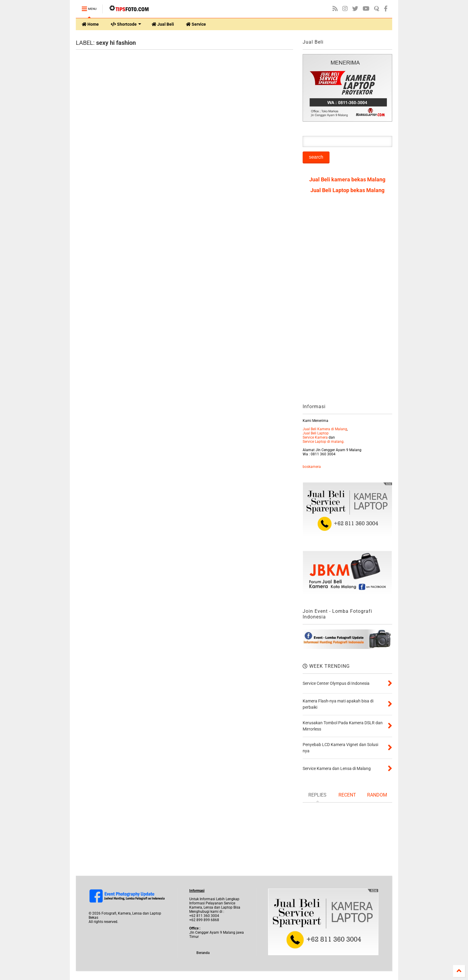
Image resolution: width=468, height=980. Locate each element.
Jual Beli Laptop (316, 433)
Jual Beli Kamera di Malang (325, 429)
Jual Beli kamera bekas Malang (347, 179)
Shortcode (126, 24)
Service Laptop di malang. (324, 442)
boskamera (312, 467)
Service (196, 24)
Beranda (203, 953)
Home (90, 24)
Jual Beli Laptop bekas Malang (347, 190)
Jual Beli (163, 24)
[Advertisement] (347, 301)
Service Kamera (315, 437)
